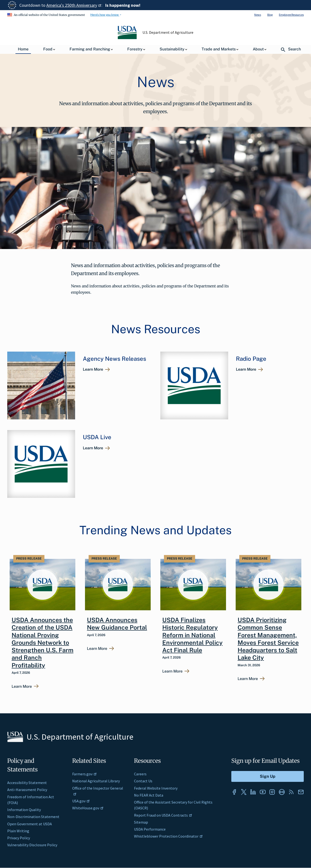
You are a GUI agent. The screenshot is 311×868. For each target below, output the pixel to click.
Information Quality (24, 810)
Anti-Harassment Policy (27, 790)
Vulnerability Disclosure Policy (32, 845)
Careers (140, 774)
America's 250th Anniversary (74, 5)
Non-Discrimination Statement (33, 817)
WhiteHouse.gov (88, 808)
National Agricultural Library (96, 781)
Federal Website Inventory (156, 788)
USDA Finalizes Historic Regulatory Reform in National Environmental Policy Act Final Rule (192, 635)
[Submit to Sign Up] (268, 776)
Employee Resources (291, 15)
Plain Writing (18, 831)
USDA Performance (150, 829)
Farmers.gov (85, 774)
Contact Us (143, 781)
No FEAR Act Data (149, 795)
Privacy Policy (19, 838)
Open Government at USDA (30, 824)
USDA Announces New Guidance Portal (117, 624)
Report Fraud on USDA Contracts (163, 815)
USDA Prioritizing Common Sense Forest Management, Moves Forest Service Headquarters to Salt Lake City (268, 639)
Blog (270, 15)
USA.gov (81, 801)
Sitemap (141, 822)
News (258, 15)
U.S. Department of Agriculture (168, 32)
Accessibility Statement (27, 783)
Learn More (93, 369)
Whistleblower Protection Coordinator (168, 836)
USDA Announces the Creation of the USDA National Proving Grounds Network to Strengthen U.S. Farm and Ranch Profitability (42, 643)
